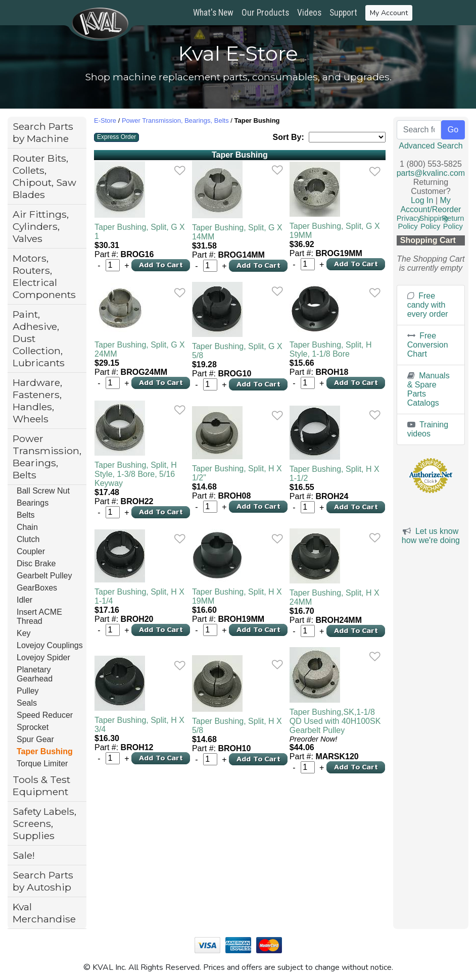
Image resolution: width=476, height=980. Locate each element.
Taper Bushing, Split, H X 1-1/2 (335, 474)
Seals (27, 703)
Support (343, 13)
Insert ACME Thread (39, 617)
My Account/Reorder (431, 205)
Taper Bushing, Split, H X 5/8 (237, 726)
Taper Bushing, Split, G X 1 (140, 232)
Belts (26, 515)
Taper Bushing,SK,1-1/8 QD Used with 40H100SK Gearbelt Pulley (335, 721)
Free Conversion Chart (428, 345)
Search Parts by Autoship (43, 881)
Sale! (24, 855)
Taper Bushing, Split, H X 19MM (237, 596)
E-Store (105, 120)
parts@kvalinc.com (431, 173)
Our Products (265, 13)
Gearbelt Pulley (44, 576)
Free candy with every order (428, 305)
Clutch (28, 539)
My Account (389, 13)
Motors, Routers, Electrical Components (44, 276)
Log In (422, 200)
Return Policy (453, 222)
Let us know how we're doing (431, 536)
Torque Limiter (42, 764)
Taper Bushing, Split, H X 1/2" (237, 473)
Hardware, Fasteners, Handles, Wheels (37, 401)
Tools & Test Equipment (41, 786)
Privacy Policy (409, 222)
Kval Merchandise (44, 913)
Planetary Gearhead (35, 674)
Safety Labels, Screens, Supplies (44, 823)
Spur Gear (35, 739)
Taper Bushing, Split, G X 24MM (140, 349)
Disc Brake (36, 563)
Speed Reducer (45, 715)
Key (24, 633)
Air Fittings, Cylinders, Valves (41, 226)
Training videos (428, 429)
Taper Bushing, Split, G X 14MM (237, 232)
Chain (27, 527)
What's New (213, 13)
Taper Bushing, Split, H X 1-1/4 (139, 596)
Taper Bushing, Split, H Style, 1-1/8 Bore (331, 349)
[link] (180, 171)
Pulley (28, 691)
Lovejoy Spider (43, 657)
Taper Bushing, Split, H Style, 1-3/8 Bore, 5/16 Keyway (136, 474)
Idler (25, 600)
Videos (309, 13)
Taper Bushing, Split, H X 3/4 (139, 725)
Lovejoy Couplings (50, 645)
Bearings (33, 503)
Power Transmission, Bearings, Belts (47, 457)
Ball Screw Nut (43, 491)
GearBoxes (37, 588)
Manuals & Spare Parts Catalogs (429, 389)
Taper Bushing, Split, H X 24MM (335, 597)
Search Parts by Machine (43, 132)
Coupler (31, 551)
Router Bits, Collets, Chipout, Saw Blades (44, 176)
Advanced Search (431, 146)
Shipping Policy (433, 222)
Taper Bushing (45, 751)
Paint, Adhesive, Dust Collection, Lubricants (39, 338)
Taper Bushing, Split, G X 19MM (335, 231)
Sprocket (33, 727)
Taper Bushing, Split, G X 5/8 (237, 351)
